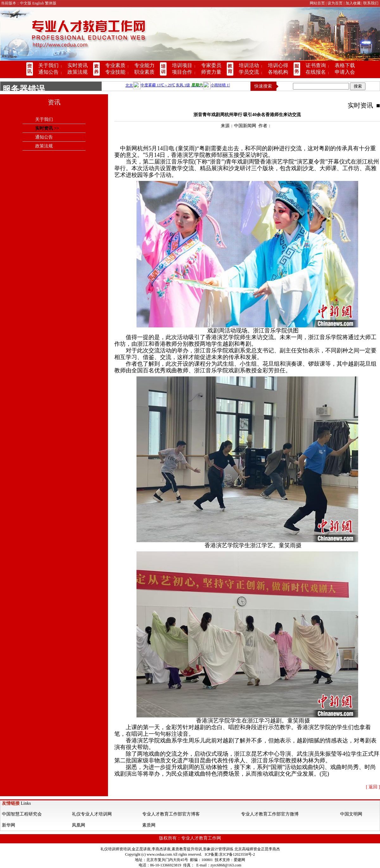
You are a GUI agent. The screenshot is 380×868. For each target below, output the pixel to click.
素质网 (149, 825)
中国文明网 (351, 814)
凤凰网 (79, 825)
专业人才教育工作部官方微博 (270, 814)
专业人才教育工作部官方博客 (171, 814)
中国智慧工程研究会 (22, 814)
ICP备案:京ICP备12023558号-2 (230, 854)
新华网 (9, 825)
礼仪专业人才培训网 (92, 814)
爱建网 (239, 860)
